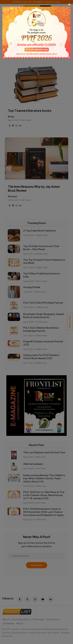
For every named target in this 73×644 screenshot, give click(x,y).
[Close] (36, 5)
